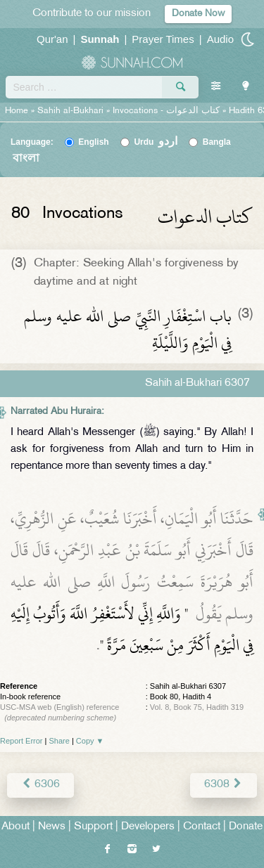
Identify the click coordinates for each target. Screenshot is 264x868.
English (93, 142)
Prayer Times (163, 39)
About (15, 827)
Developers (148, 827)
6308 (224, 785)
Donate (246, 827)
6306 (40, 785)
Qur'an (52, 39)
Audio (220, 39)
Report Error (21, 741)
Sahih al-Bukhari (70, 111)
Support (93, 827)
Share (59, 741)
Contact (202, 827)
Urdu (156, 142)
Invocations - (166, 111)
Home (17, 111)
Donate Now (198, 14)
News (52, 827)
